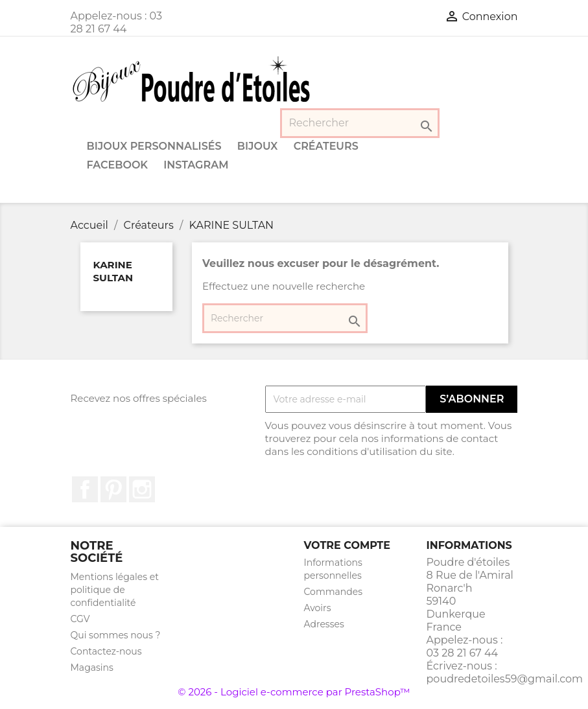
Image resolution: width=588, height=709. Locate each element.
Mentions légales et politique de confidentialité (115, 590)
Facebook (118, 165)
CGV (80, 619)
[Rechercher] (360, 123)
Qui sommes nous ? (116, 635)
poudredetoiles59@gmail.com (505, 679)
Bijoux (258, 146)
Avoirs (318, 608)
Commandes (334, 592)
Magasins (92, 668)
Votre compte (347, 545)
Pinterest (113, 489)
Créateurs (326, 146)
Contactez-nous (106, 651)
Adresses (324, 624)
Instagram (196, 165)
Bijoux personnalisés (154, 146)
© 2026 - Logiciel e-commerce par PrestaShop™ (294, 692)
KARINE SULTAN (113, 271)
